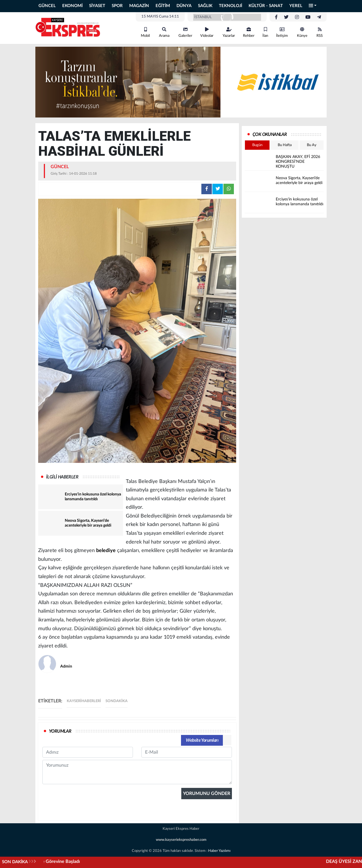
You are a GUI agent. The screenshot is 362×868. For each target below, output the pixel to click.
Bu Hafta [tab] (285, 145)
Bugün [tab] (257, 145)
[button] (313, 6)
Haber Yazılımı (219, 851)
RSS (320, 32)
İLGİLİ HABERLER (62, 477)
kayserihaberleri (84, 701)
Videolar (207, 32)
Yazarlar (229, 32)
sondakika (117, 701)
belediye (106, 551)
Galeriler (185, 32)
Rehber (249, 32)
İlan (265, 32)
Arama (164, 32)
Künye (302, 32)
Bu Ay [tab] (312, 145)
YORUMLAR (60, 731)
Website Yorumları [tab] (202, 740)
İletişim (282, 32)
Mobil (145, 32)
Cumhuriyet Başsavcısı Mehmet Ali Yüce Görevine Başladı (102, 861)
